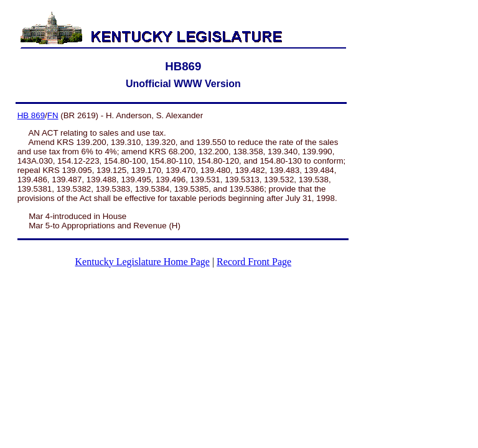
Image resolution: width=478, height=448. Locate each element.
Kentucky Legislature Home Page (143, 262)
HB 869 (31, 115)
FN (53, 115)
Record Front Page (254, 262)
